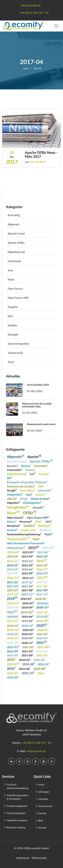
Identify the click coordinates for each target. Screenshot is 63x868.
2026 (41, 673)
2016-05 (13, 569)
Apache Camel (16, 233)
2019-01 (27, 612)
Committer (41, 466)
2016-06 (27, 569)
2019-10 (13, 625)
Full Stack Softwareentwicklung (17, 786)
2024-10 (44, 664)
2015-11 (13, 561)
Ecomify (44, 474)
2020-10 (13, 643)
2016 (42, 560)
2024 (11, 659)
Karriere (42, 813)
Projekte (13, 307)
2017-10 (13, 594)
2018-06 (43, 603)
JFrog (24, 498)
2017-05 (27, 586)
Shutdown (14, 525)
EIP (9, 478)
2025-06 (25, 669)
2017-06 (42, 586)
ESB (41, 486)
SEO (10, 316)
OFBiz (30, 512)
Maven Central (40, 498)
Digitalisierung (16, 252)
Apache (34, 456)
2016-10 (42, 573)
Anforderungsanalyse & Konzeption (17, 797)
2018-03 (13, 603)
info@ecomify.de (36, 751)
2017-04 (13, 586)
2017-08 (27, 590)
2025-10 (28, 673)
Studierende (28, 530)
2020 (42, 625)
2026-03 (13, 677)
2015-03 (48, 548)
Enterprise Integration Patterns (27, 482)
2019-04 (27, 616)
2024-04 (39, 660)
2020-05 (27, 634)
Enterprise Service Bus (21, 486)
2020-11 (27, 643)
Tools (11, 362)
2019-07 (13, 621)
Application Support (17, 820)
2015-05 (28, 552)
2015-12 (27, 561)
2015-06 (43, 552)
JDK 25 (12, 498)
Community (14, 470)
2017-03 (42, 582)
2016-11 (13, 578)
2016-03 (27, 565)
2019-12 (27, 625)
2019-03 (13, 616)
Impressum (23, 858)
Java (10, 270)
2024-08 (28, 664)
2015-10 (42, 556)
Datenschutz (39, 858)
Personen (26, 521)
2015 (33, 548)
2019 (12, 612)
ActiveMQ (14, 215)
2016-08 (13, 573)
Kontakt (42, 828)
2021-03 (43, 647)
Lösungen (43, 799)
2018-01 (26, 599)
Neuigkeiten (18, 507)
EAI (33, 474)
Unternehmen (45, 806)
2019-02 (42, 612)
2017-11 (27, 594)
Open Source (15, 288)
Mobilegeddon (32, 502)
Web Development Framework (26, 543)
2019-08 (27, 621)
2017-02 (27, 582)
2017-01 (13, 582)
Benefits (12, 466)
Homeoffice (27, 490)
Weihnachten (16, 548)
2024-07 (13, 664)
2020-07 (13, 638)
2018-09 (27, 607)
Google (12, 490)
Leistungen (44, 792)
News (11, 279)
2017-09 (42, 590)
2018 (12, 598)
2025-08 (40, 668)
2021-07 (13, 655)
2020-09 (42, 638)
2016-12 (28, 578)
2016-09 (27, 573)
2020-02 (28, 630)
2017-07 (13, 590)
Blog (41, 820)
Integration (15, 494)
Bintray (26, 466)
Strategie (13, 334)
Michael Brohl (38, 162)
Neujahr (38, 507)
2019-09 (43, 621)
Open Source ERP (18, 298)
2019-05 (43, 616)
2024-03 (25, 660)
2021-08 (27, 655)
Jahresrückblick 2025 (38, 385)
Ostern (12, 521)
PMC (39, 521)
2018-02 (41, 599)
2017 (42, 577)
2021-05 (27, 651)
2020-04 (13, 634)
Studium (45, 530)
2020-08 (27, 638)
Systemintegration (18, 344)
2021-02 (28, 647)
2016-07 (42, 569)
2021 (42, 642)
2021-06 (42, 651)
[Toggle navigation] (56, 26)
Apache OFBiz (16, 243)
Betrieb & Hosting (16, 827)
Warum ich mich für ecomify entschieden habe (37, 405)
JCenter (41, 494)
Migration (13, 502)
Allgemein (14, 224)
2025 (11, 668)
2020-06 (42, 634)
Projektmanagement (17, 806)
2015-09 (27, 556)
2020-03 (43, 630)
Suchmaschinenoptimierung (24, 534)
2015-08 (13, 556)
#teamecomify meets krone (41, 424)
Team (48, 534)
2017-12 (42, 594)
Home (26, 68)
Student (12, 530)
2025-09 (13, 673)
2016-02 (13, 565)
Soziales (12, 325)
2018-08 (13, 607)
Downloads (14, 261)
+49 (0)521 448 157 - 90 (36, 743)
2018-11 (43, 607)
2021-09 (42, 655)
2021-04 (13, 651)
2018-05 (28, 603)
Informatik (45, 490)
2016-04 (42, 565)
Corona (30, 470)
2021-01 (13, 647)
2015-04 (13, 552)
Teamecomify (16, 353)
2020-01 (13, 630)
